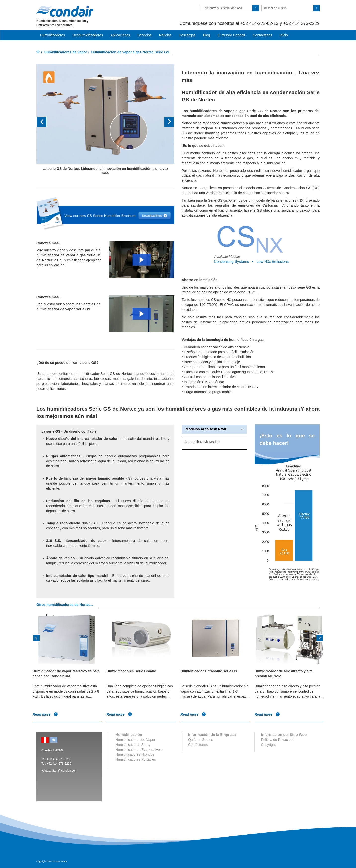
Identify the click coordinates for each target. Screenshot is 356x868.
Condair (65, 11)
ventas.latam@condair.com (59, 771)
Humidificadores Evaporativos (139, 750)
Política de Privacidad (278, 740)
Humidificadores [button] (52, 35)
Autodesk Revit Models (202, 442)
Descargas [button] (187, 35)
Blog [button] (206, 35)
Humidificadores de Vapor (135, 740)
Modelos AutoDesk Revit (214, 429)
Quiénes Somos (201, 740)
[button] (47, 122)
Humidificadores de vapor (66, 52)
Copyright (268, 745)
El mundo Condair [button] (231, 35)
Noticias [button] (165, 35)
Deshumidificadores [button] (88, 35)
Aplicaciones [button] (120, 35)
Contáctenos (263, 35)
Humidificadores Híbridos (135, 754)
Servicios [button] (145, 35)
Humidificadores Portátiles (136, 759)
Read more (45, 714)
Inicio (284, 35)
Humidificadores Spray (133, 745)
